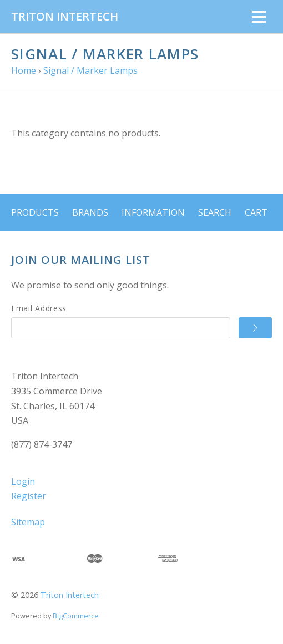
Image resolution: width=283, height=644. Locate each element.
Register (29, 496)
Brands (90, 212)
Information (153, 212)
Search (215, 212)
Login (23, 481)
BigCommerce (76, 616)
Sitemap (28, 522)
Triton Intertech (70, 595)
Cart (256, 212)
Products (35, 212)
